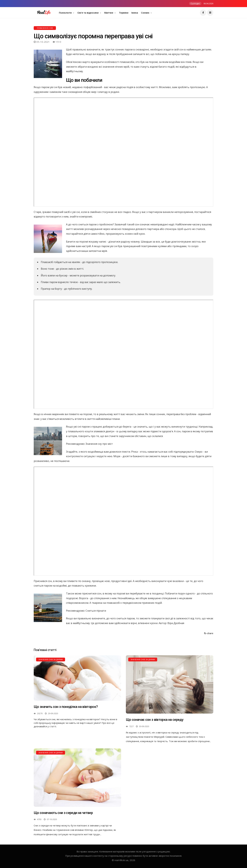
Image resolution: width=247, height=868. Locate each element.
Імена (135, 13)
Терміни (124, 13)
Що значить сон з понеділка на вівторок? (66, 707)
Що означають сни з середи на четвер (63, 813)
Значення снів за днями (51, 659)
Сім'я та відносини (88, 13)
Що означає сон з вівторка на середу (155, 720)
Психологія (66, 13)
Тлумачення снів (45, 28)
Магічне (109, 13)
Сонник (145, 13)
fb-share (209, 633)
